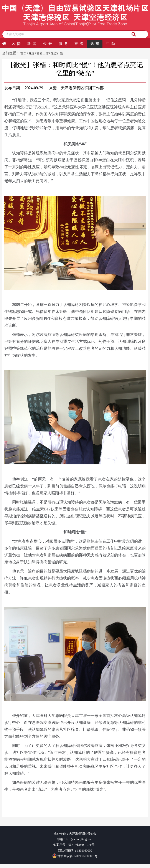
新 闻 (32, 44)
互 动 (110, 44)
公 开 (48, 44)
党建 (31, 53)
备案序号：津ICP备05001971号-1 (75, 845)
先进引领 (57, 53)
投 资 (79, 44)
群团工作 (43, 53)
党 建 (95, 44)
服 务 (63, 44)
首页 (23, 53)
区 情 (16, 44)
